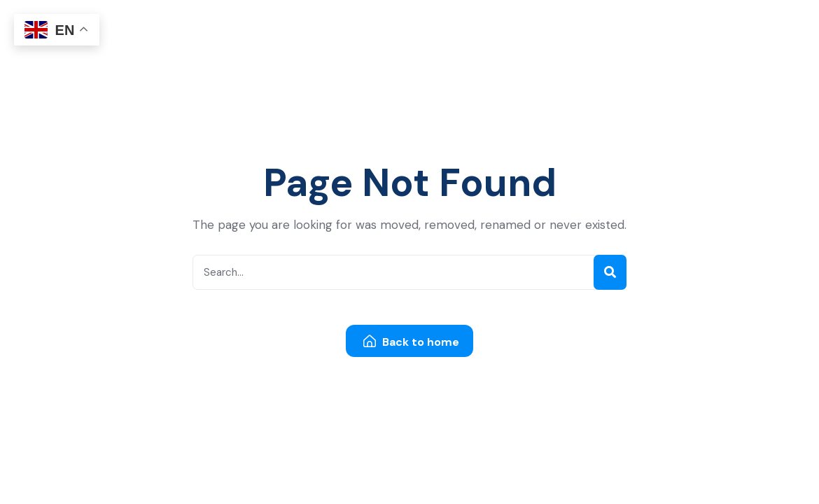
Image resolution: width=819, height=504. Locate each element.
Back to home (411, 342)
